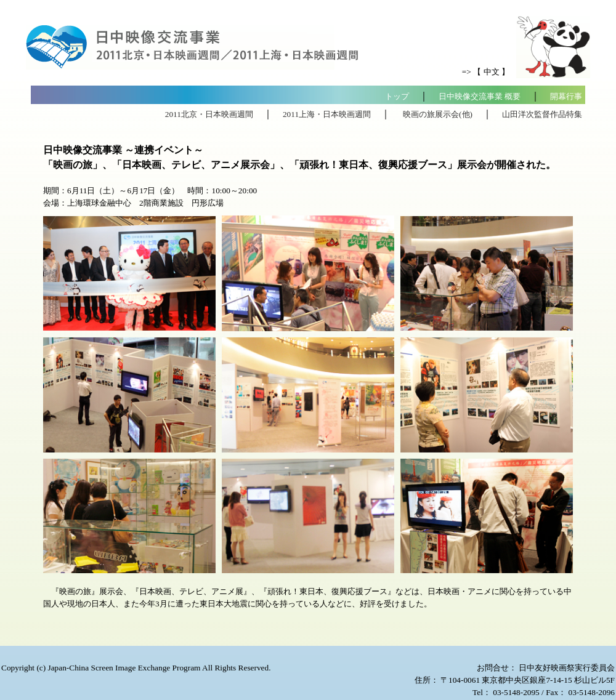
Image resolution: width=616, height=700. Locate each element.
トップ (397, 96)
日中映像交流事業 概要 (480, 96)
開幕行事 (566, 96)
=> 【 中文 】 (486, 72)
